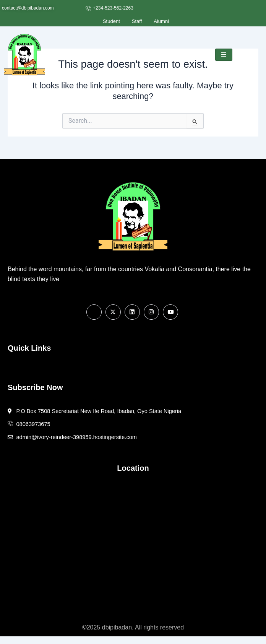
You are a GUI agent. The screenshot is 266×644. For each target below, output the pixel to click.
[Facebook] (94, 312)
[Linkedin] (132, 312)
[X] (113, 312)
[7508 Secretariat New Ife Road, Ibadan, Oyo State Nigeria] (133, 542)
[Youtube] (170, 312)
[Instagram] (151, 312)
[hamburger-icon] (224, 55)
